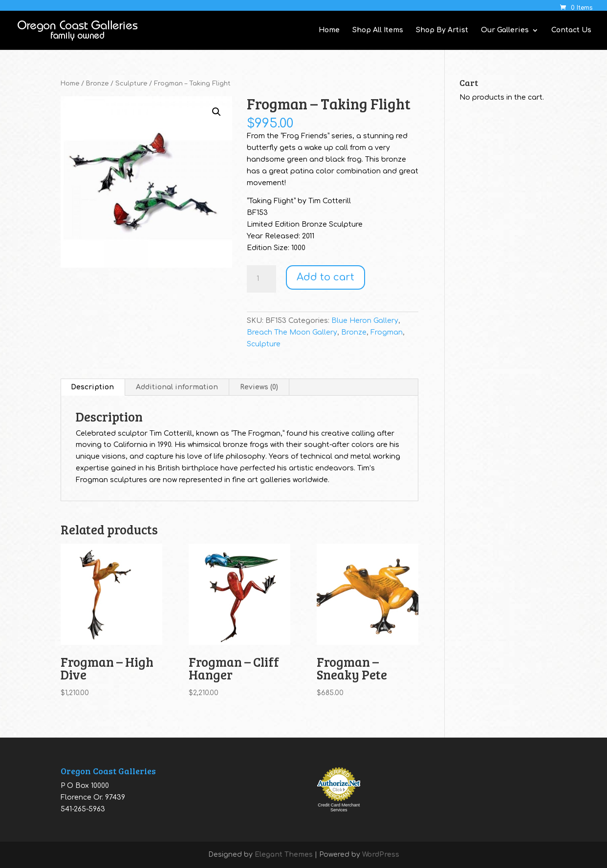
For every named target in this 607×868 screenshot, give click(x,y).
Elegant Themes (284, 855)
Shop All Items (378, 30)
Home (329, 30)
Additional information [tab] (177, 387)
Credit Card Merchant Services (339, 807)
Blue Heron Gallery (365, 321)
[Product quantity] (261, 279)
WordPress (381, 855)
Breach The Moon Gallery (292, 332)
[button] (217, 112)
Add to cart (325, 277)
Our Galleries (505, 30)
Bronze (97, 84)
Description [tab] (92, 387)
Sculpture (131, 84)
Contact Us (571, 30)
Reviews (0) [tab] (259, 387)
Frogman (387, 332)
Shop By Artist (442, 30)
